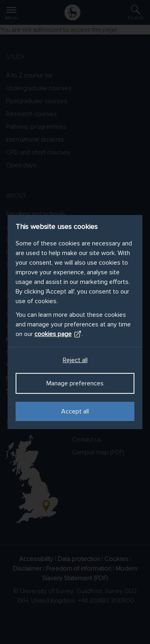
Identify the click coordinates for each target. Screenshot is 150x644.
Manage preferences (75, 383)
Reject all (75, 360)
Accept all (75, 411)
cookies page (58, 334)
